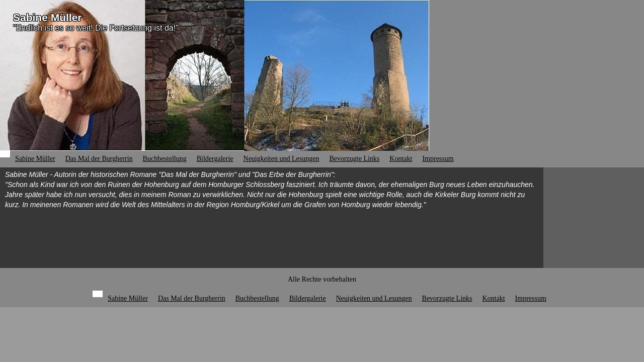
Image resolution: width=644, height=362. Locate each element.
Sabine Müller (48, 17)
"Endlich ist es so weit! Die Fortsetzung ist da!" (96, 28)
